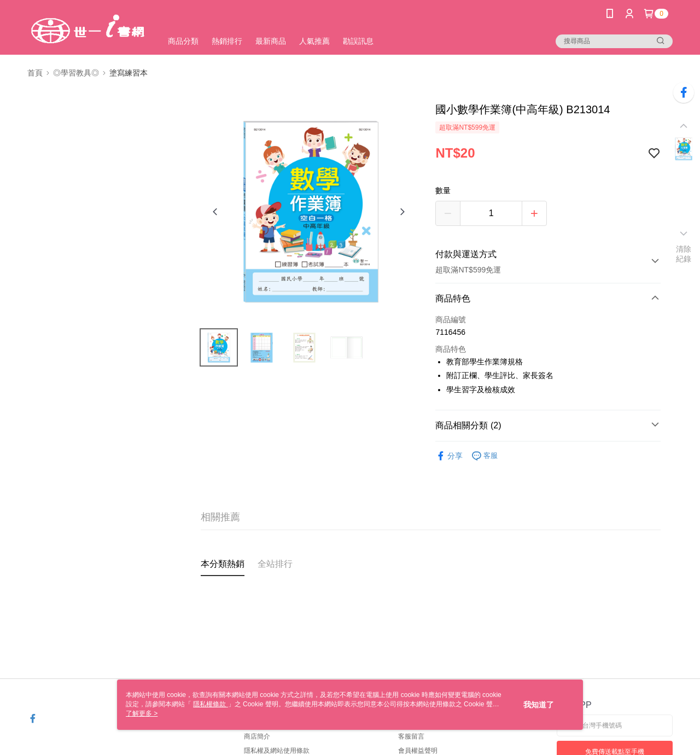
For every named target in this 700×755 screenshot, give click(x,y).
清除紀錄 (684, 254)
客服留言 (411, 736)
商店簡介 (257, 736)
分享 (449, 456)
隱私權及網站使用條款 (277, 751)
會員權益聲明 (418, 751)
